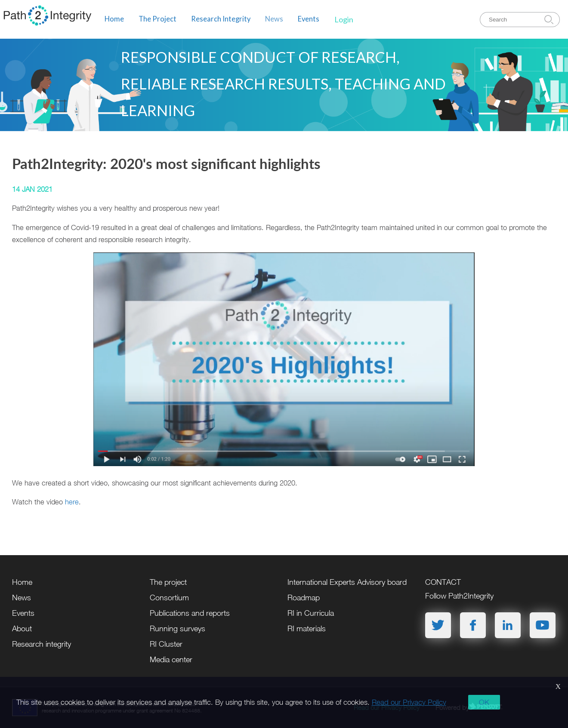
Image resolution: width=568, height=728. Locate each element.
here (72, 502)
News (274, 19)
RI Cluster (166, 644)
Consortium (169, 597)
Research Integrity (221, 19)
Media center (171, 659)
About (22, 628)
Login (344, 19)
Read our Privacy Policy (409, 702)
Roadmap (304, 597)
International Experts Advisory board (347, 582)
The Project (157, 19)
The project (168, 582)
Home (114, 19)
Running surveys (177, 628)
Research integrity (42, 644)
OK (484, 702)
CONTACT (443, 582)
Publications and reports (190, 613)
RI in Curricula (311, 613)
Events (309, 19)
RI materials (307, 628)
